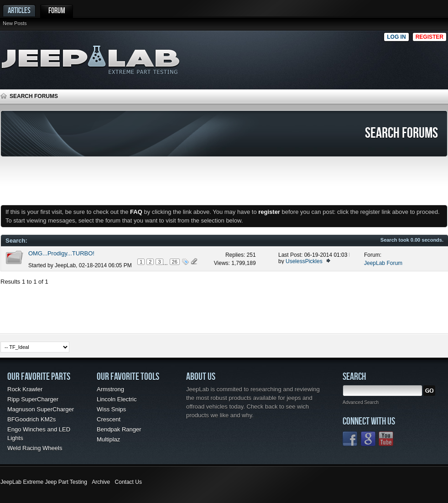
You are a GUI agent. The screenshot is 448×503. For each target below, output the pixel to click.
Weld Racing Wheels (35, 448)
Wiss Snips (111, 409)
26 (175, 262)
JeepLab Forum (383, 263)
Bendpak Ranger (119, 429)
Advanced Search (361, 402)
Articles (19, 10)
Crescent (109, 419)
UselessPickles (304, 261)
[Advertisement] (349, 57)
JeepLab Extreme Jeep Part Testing (44, 482)
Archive (101, 482)
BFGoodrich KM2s (31, 419)
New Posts (15, 23)
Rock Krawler (25, 389)
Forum (57, 10)
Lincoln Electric (117, 399)
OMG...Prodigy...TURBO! (61, 253)
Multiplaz (108, 439)
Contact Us (128, 482)
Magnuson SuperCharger (41, 409)
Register (430, 37)
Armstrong (110, 389)
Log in (396, 37)
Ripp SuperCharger (33, 399)
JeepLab (65, 265)
